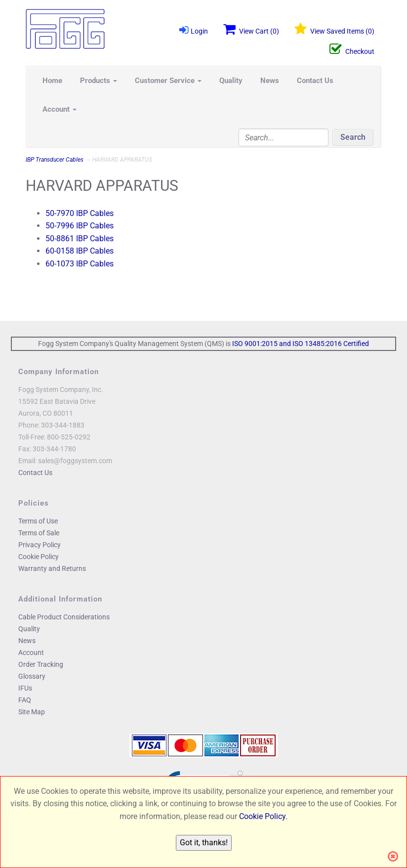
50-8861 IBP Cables (80, 239)
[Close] (396, 857)
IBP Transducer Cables (55, 160)
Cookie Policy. (263, 816)
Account (60, 109)
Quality (231, 81)
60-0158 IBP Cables (80, 251)
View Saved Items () (334, 29)
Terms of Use (38, 521)
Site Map (32, 712)
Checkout (352, 49)
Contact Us (315, 81)
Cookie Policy (39, 557)
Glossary (32, 676)
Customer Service (168, 81)
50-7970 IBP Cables (80, 213)
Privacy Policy (40, 545)
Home (52, 81)
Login (194, 30)
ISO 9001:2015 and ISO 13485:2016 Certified (301, 344)
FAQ (25, 700)
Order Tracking (41, 664)
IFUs (25, 688)
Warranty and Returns (52, 568)
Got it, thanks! (204, 843)
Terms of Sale (39, 533)
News (270, 81)
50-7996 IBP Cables (80, 226)
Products (99, 81)
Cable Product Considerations (64, 617)
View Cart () (251, 29)
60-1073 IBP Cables (80, 264)
